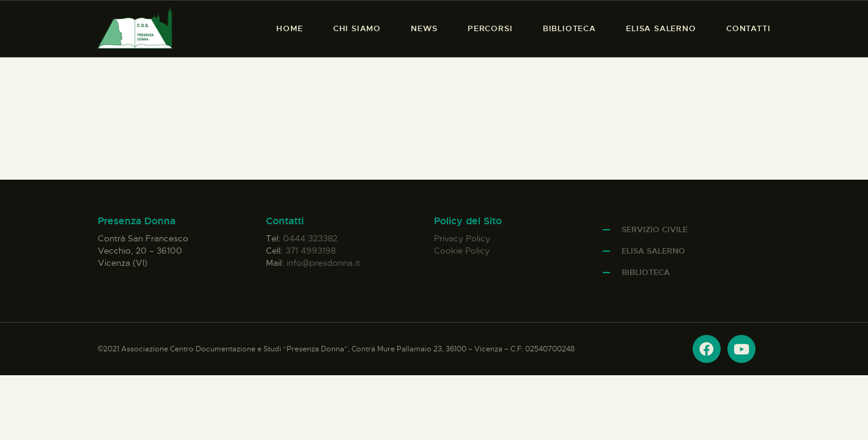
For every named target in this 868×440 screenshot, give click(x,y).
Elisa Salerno (653, 251)
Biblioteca (646, 272)
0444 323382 (310, 238)
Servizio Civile (655, 229)
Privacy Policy (462, 238)
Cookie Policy (462, 251)
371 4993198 (311, 251)
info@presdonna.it (323, 263)
